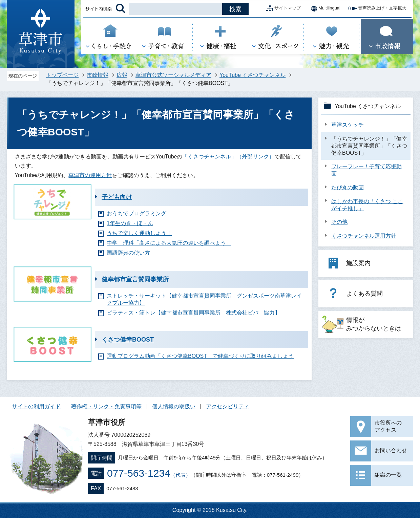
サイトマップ (282, 8)
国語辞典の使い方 (128, 253)
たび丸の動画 (348, 187)
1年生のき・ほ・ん (130, 223)
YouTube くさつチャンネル (253, 75)
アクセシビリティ (228, 406)
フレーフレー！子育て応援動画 (366, 170)
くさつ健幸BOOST (128, 340)
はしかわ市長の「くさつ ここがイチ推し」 (367, 205)
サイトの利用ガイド (36, 406)
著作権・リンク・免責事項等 (106, 406)
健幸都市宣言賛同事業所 (135, 279)
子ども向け (117, 197)
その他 (339, 222)
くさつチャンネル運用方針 (364, 236)
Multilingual (324, 8)
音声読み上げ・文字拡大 (377, 8)
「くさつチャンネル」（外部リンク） (228, 157)
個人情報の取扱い (174, 406)
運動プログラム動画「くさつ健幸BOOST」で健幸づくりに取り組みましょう (200, 356)
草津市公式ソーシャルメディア (173, 75)
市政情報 (98, 75)
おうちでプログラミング (136, 213)
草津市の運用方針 (90, 175)
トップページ (62, 75)
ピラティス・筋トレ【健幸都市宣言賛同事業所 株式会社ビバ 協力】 (193, 313)
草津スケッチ (348, 125)
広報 (122, 75)
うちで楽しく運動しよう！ (139, 233)
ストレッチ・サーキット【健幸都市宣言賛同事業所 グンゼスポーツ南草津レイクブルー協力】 (204, 299)
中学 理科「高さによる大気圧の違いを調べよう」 (169, 243)
